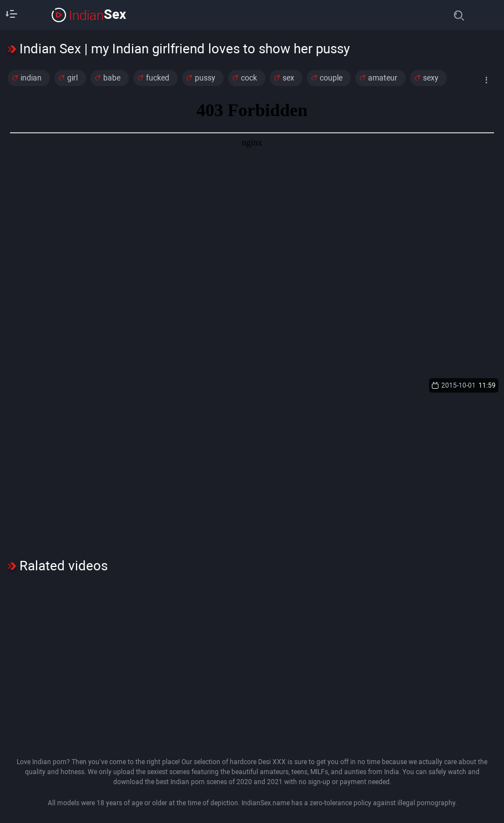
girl (72, 78)
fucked (158, 78)
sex (288, 78)
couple (331, 78)
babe (112, 78)
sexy (431, 78)
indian (31, 78)
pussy (205, 78)
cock (249, 78)
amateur (383, 78)
